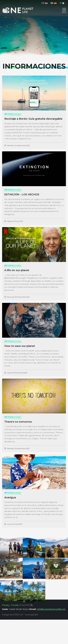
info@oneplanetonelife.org (51, 609)
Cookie (15, 605)
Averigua (10, 498)
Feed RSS (26, 605)
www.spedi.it (32, 615)
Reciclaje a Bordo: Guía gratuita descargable (33, 119)
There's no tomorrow (18, 422)
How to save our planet (20, 346)
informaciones (13, 114)
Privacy (6, 605)
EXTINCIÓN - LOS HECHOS (22, 195)
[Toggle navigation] (64, 10)
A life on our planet (17, 270)
